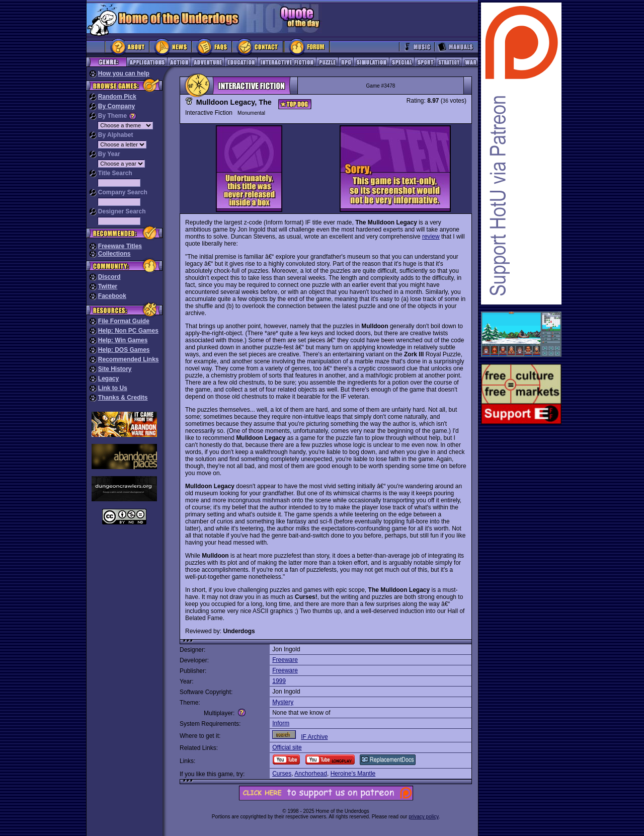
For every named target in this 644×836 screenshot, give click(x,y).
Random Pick (117, 97)
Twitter (108, 286)
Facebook (112, 296)
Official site (287, 747)
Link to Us (113, 388)
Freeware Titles (120, 246)
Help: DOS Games (124, 350)
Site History (115, 369)
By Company (116, 106)
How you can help (124, 73)
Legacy (108, 378)
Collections (114, 254)
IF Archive (314, 737)
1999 (279, 681)
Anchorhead (311, 774)
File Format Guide (124, 321)
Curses (282, 774)
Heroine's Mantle (353, 774)
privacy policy (423, 817)
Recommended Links (129, 359)
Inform (281, 723)
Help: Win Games (123, 340)
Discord (109, 277)
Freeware (285, 660)
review (431, 237)
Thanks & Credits (123, 398)
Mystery (283, 702)
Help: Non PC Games (128, 331)
